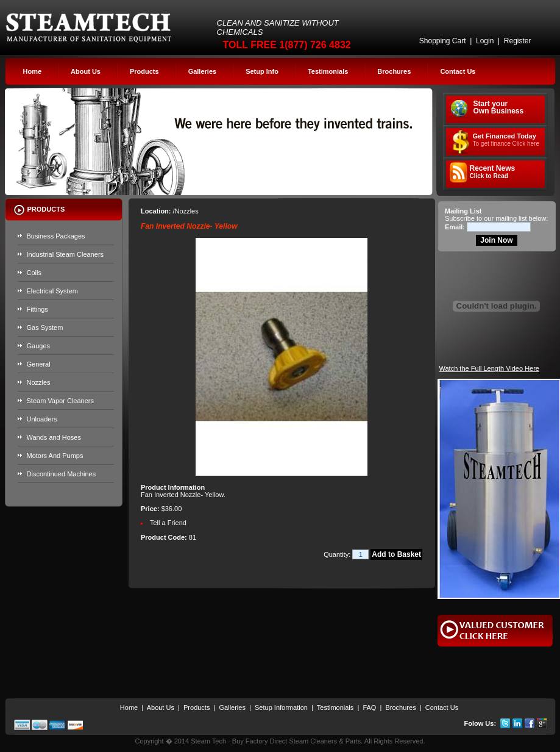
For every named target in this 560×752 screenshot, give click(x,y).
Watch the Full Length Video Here (489, 368)
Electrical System (52, 291)
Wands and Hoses (54, 437)
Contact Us (458, 71)
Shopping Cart (443, 41)
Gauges (39, 346)
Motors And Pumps (55, 456)
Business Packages (56, 236)
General (39, 364)
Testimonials (328, 71)
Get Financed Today (506, 140)
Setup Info (262, 71)
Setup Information (281, 707)
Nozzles (39, 382)
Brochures (394, 71)
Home (33, 71)
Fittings (37, 309)
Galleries (202, 71)
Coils (34, 273)
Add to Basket (396, 554)
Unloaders (42, 419)
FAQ (369, 707)
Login (485, 41)
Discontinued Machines (62, 474)
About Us (86, 71)
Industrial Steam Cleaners (66, 254)
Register (518, 41)
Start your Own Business (499, 107)
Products (144, 71)
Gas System (45, 328)
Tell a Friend (168, 523)
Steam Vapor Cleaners (60, 401)
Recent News (493, 172)
